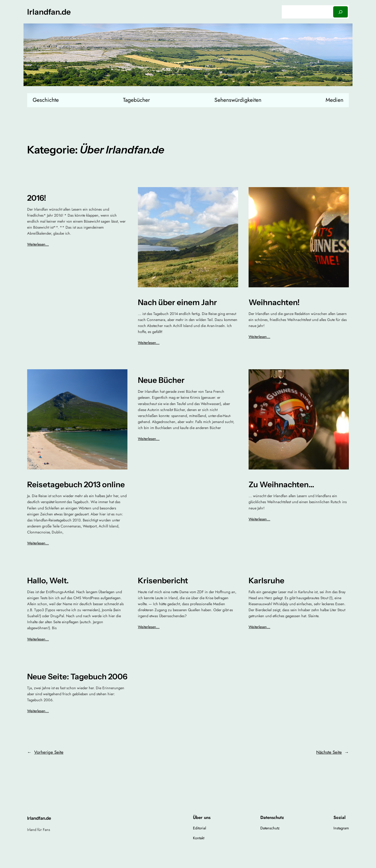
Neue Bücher (161, 380)
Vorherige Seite (45, 752)
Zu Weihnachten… (281, 484)
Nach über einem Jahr (177, 302)
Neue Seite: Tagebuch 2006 (77, 677)
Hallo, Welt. (48, 581)
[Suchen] (340, 12)
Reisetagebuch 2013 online (76, 484)
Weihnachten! (274, 302)
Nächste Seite (333, 752)
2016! (37, 198)
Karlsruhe (266, 581)
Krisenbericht (163, 581)
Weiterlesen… (38, 244)
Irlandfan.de (49, 12)
